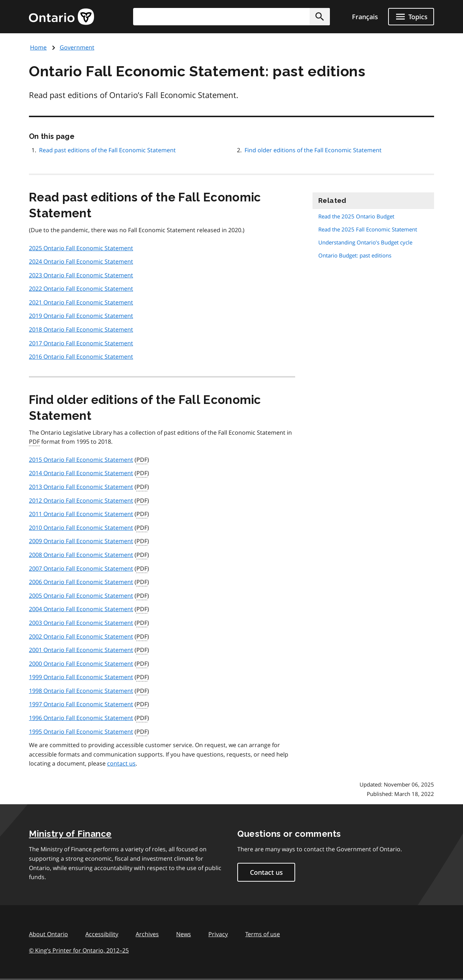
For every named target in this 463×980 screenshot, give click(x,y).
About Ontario (48, 934)
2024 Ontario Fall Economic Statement (81, 261)
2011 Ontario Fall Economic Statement (81, 514)
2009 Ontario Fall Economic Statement (81, 541)
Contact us (266, 872)
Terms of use (263, 934)
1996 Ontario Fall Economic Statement (81, 718)
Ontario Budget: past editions (355, 255)
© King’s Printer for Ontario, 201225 (79, 950)
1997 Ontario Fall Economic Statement (81, 704)
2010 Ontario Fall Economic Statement (81, 528)
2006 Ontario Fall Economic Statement (81, 582)
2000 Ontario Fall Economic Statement (81, 664)
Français (365, 17)
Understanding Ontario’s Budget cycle (365, 242)
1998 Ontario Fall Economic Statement (81, 691)
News (184, 934)
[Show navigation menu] (411, 17)
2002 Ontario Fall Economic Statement (81, 636)
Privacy (218, 934)
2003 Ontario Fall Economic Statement (81, 623)
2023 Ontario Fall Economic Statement (81, 275)
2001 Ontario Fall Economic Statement (81, 650)
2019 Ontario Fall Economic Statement (81, 316)
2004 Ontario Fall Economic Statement (81, 609)
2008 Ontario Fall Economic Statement (81, 555)
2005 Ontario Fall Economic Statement (81, 596)
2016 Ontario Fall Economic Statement (81, 357)
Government (77, 47)
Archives (147, 934)
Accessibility (102, 934)
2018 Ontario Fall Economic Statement (81, 329)
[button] (320, 17)
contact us (121, 763)
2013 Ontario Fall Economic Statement (81, 487)
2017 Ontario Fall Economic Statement (81, 343)
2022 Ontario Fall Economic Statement (81, 289)
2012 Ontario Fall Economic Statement (81, 500)
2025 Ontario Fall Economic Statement (81, 248)
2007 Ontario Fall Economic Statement (81, 568)
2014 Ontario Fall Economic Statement (81, 473)
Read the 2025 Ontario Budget (356, 216)
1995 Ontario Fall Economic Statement (81, 732)
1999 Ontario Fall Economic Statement (81, 677)
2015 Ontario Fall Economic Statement (81, 460)
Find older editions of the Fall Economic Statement (313, 150)
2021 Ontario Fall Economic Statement (81, 302)
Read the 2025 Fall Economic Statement (368, 229)
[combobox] (231, 17)
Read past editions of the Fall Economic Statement (107, 150)
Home (38, 47)
